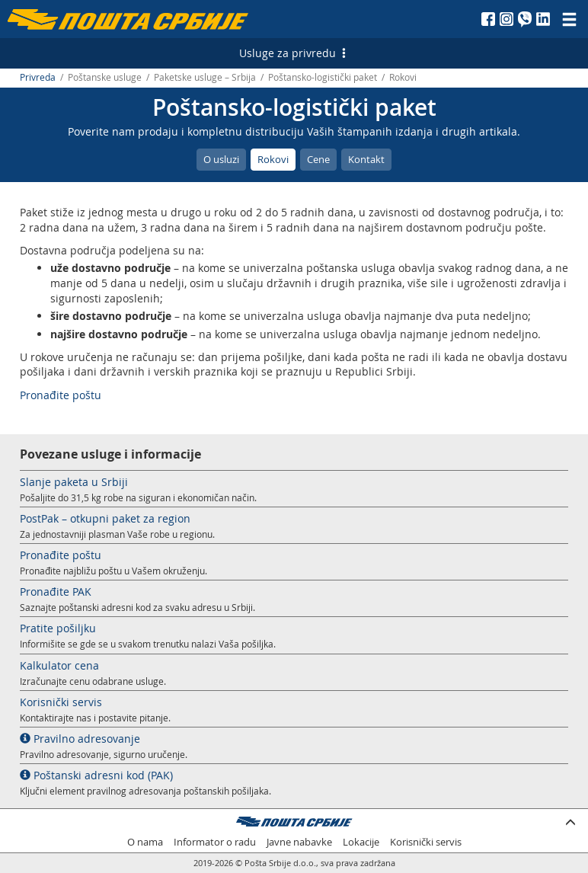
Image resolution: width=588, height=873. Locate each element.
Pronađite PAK (56, 592)
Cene (318, 159)
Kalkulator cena (59, 665)
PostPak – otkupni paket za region (105, 518)
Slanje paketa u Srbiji (74, 482)
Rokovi (273, 159)
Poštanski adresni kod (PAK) (96, 775)
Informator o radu (215, 842)
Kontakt (366, 159)
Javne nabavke (299, 842)
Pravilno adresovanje (80, 739)
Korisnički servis (61, 702)
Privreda (38, 77)
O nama (145, 842)
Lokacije (361, 842)
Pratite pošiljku (58, 628)
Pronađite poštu (61, 395)
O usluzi (221, 159)
